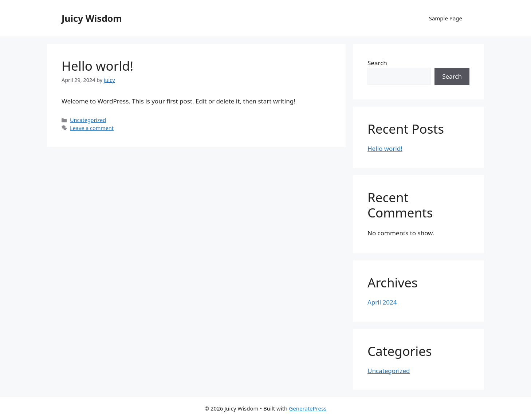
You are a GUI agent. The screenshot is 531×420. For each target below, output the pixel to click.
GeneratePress (308, 408)
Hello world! (97, 66)
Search (377, 63)
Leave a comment (92, 128)
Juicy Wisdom (92, 18)
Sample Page (446, 18)
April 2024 (382, 302)
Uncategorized (88, 120)
